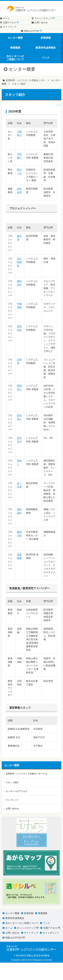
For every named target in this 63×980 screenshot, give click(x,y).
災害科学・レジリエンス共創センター (26, 98)
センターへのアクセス (17, 809)
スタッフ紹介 (19, 101)
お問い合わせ (12, 826)
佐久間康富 (19, 280)
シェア (59, 123)
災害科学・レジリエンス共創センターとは (26, 791)
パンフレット (12, 817)
